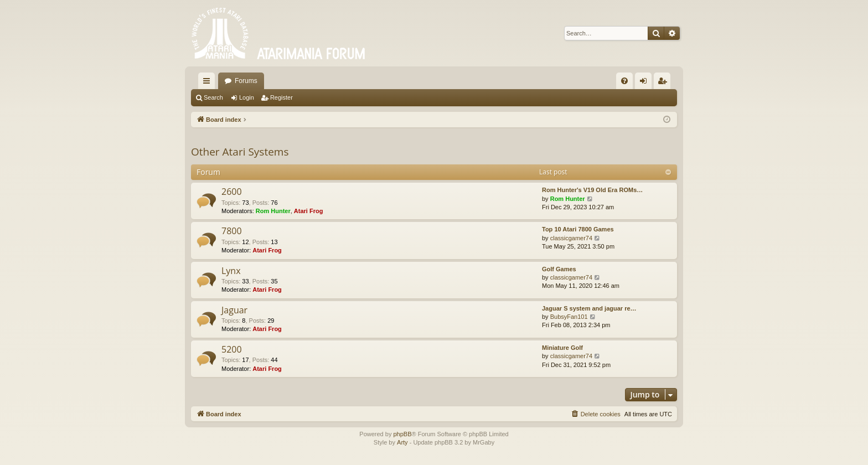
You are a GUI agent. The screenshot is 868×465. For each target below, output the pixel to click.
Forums (246, 81)
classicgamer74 (571, 238)
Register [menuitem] (665, 83)
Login (247, 97)
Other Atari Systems (240, 152)
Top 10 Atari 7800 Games (578, 229)
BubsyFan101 (569, 317)
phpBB (402, 434)
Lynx (231, 271)
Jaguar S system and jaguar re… (589, 308)
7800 (232, 231)
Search (213, 97)
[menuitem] (624, 81)
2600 (232, 192)
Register (281, 97)
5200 (232, 349)
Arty (402, 442)
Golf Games (559, 269)
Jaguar (234, 310)
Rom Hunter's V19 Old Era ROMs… (592, 190)
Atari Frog (309, 211)
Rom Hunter (273, 211)
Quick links (209, 83)
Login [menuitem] (646, 83)
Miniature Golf (562, 348)
